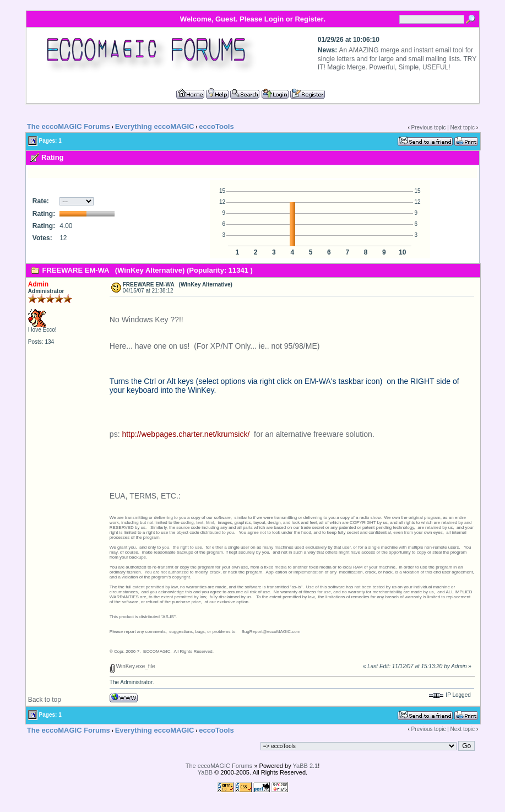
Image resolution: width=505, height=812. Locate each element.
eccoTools (216, 126)
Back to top (45, 700)
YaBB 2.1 (306, 766)
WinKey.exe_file (132, 666)
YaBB (205, 772)
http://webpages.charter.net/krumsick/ (186, 434)
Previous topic (429, 128)
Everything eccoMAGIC (155, 126)
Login (274, 19)
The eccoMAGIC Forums (69, 126)
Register (309, 19)
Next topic (463, 128)
